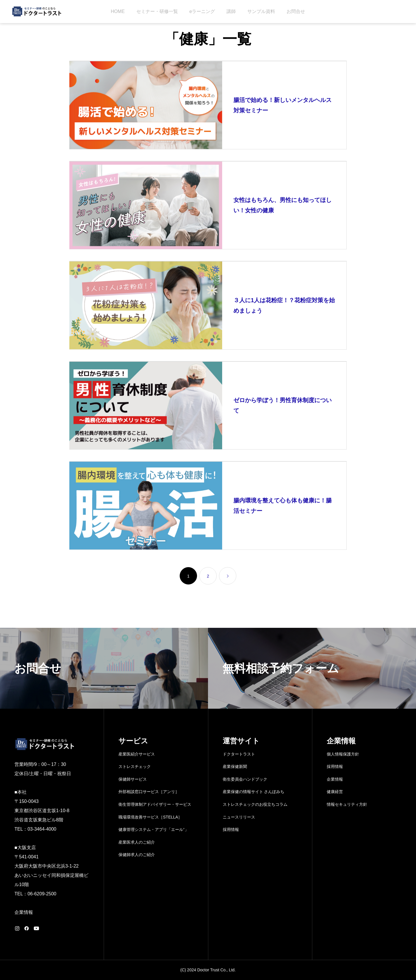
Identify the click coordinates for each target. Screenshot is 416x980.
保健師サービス (133, 779)
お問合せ (296, 11)
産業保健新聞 (235, 766)
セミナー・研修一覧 (157, 11)
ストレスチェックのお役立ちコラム (255, 804)
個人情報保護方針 (343, 754)
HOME (118, 11)
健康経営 (335, 792)
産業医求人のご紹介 (137, 842)
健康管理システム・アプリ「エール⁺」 (154, 829)
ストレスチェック (135, 766)
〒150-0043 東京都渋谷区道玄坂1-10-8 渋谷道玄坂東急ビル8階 (42, 811)
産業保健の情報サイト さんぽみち (254, 792)
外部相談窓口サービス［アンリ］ (149, 792)
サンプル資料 (261, 11)
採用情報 (231, 829)
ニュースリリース (239, 817)
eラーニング (202, 11)
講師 (231, 11)
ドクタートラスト (239, 754)
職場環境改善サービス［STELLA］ (150, 817)
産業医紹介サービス (137, 754)
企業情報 (24, 912)
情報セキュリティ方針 (347, 804)
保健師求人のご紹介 (137, 855)
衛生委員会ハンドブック (245, 779)
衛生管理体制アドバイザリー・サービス (155, 804)
